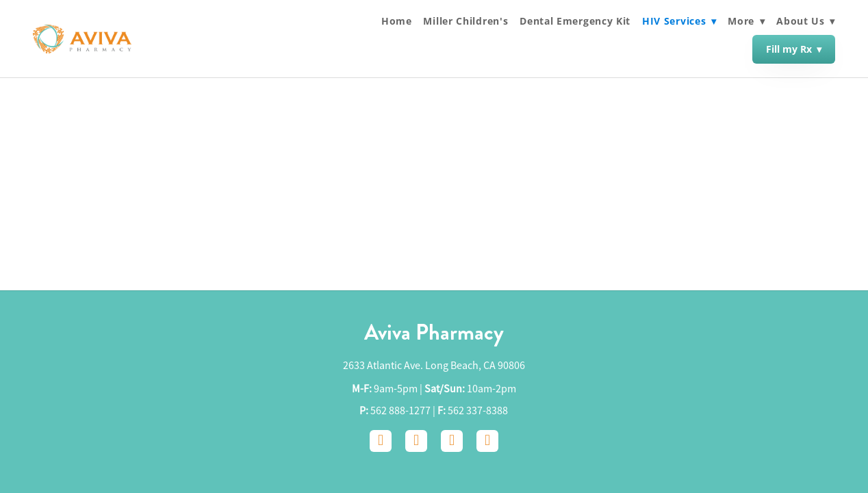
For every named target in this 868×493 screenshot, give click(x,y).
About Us (806, 21)
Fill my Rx (794, 49)
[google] (452, 441)
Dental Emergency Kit (575, 21)
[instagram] (416, 441)
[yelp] (487, 441)
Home (397, 21)
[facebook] (381, 441)
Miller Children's (465, 21)
